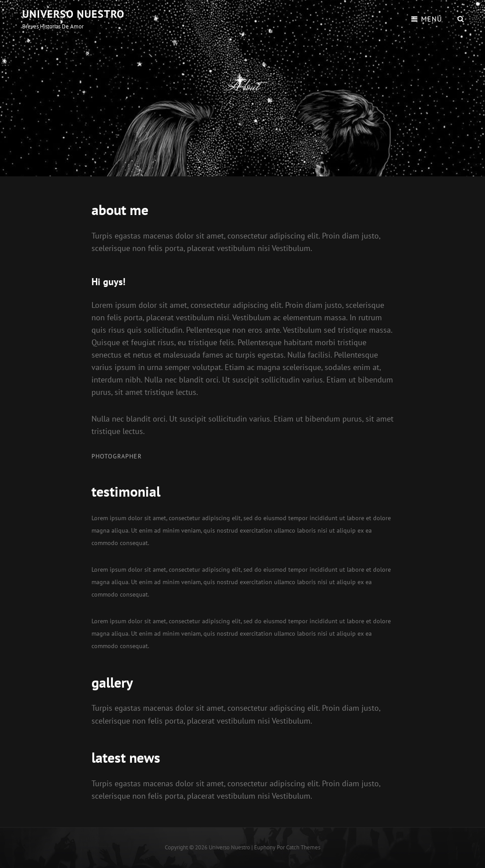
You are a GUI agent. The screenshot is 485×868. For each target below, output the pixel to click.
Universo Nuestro (73, 14)
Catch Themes (303, 847)
